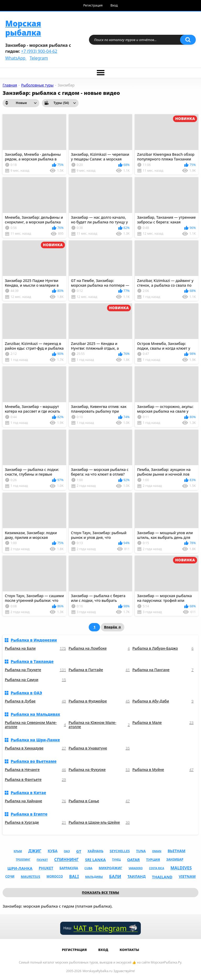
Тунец (116, 860)
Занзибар (175, 859)
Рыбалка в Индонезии (34, 640)
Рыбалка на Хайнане (35, 801)
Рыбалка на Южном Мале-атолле (99, 725)
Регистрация (93, 5)
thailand (162, 877)
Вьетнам (177, 851)
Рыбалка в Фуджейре (99, 701)
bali (74, 877)
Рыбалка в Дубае (35, 701)
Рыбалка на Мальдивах (35, 714)
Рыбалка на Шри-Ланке (35, 740)
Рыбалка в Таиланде (32, 661)
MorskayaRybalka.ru (97, 971)
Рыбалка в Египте (29, 814)
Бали (115, 877)
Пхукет (42, 860)
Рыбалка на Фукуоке (99, 770)
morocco (55, 876)
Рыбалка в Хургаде (35, 823)
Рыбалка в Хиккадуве (35, 748)
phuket (46, 868)
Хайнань (96, 851)
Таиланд (136, 876)
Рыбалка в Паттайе (99, 670)
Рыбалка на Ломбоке (99, 648)
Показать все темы (100, 892)
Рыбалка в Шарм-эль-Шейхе (99, 823)
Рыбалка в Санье (99, 801)
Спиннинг (66, 860)
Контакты (129, 950)
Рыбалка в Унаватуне (99, 748)
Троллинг (23, 860)
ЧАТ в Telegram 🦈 (106, 928)
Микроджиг (110, 868)
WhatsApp (16, 58)
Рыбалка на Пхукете (35, 670)
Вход (114, 5)
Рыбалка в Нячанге (35, 770)
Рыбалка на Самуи (35, 680)
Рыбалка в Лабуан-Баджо (163, 648)
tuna (141, 851)
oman (157, 851)
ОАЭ (67, 851)
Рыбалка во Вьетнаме (34, 761)
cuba (88, 868)
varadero (136, 868)
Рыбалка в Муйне (163, 770)
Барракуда (69, 868)
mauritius (30, 877)
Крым (18, 851)
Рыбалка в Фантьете (35, 780)
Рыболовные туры (37, 85)
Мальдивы (94, 877)
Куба (53, 851)
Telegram (39, 58)
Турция (153, 860)
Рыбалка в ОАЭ (26, 693)
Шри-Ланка (20, 868)
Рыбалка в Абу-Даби (163, 701)
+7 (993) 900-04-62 (39, 51)
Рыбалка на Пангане (163, 670)
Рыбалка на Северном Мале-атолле (35, 725)
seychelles (120, 851)
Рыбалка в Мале (163, 723)
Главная (10, 85)
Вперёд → (112, 627)
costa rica (157, 868)
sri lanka (95, 860)
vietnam (187, 876)
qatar (133, 860)
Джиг (35, 851)
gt (79, 851)
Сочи (10, 876)
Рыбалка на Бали (35, 648)
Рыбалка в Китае (28, 793)
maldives (181, 868)
